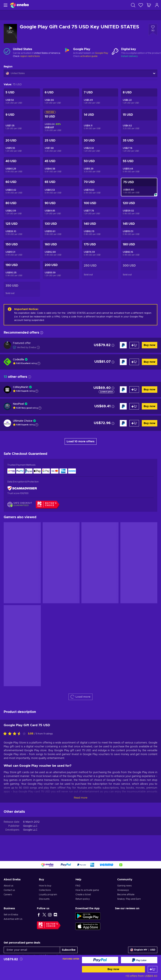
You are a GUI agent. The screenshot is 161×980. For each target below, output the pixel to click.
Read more (81, 798)
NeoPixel (18, 404)
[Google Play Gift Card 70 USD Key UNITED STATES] (100, 187)
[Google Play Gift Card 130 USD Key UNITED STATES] (61, 229)
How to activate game (87, 890)
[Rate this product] (16, 734)
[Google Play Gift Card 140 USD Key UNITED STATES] (100, 229)
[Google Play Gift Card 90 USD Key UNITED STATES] (61, 208)
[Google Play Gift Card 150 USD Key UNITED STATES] (22, 249)
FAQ (78, 886)
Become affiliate (126, 895)
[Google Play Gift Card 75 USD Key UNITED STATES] (139, 187)
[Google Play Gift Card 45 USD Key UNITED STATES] (61, 166)
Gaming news (124, 886)
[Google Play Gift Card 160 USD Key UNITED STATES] (61, 249)
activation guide (89, 56)
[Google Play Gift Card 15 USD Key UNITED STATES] (139, 121)
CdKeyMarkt (21, 387)
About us (8, 886)
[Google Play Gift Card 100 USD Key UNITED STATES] (100, 208)
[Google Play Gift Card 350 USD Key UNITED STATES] (22, 289)
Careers (8, 895)
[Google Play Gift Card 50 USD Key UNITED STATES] (100, 166)
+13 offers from (141, 976)
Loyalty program (48, 895)
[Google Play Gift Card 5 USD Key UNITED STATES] (22, 97)
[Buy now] (100, 960)
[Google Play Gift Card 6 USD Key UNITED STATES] (61, 97)
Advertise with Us (13, 919)
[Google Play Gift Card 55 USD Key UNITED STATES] (139, 166)
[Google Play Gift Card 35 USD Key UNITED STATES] (139, 145)
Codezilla (18, 360)
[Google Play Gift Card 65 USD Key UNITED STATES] (61, 187)
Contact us (9, 890)
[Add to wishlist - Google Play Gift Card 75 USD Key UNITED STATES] (153, 30)
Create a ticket (83, 895)
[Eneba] (19, 5)
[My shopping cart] (149, 5)
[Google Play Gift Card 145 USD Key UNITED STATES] (139, 229)
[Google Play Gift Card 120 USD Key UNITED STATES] (139, 208)
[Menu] (5, 5)
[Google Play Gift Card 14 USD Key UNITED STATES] (100, 121)
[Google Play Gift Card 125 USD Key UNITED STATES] (22, 229)
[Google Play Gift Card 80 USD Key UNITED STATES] (22, 208)
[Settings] (143, 950)
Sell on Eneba (11, 915)
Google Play (102, 53)
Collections (45, 890)
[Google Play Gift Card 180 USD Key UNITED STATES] (139, 249)
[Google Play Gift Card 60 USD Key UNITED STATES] (22, 187)
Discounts (44, 899)
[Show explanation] (39, 363)
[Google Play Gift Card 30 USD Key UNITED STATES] (100, 145)
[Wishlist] (141, 5)
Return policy (83, 899)
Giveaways (123, 890)
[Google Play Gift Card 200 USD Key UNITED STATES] (61, 270)
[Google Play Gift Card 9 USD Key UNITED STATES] (22, 121)
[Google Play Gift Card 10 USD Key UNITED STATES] (61, 121)
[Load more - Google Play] (67, 51)
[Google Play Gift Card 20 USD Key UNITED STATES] (22, 145)
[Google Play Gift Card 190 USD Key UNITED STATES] (22, 270)
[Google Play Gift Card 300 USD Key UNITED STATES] (139, 270)
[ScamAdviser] (22, 488)
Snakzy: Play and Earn (129, 899)
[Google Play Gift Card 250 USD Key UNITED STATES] (100, 270)
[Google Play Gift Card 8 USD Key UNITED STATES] (139, 97)
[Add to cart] (153, 969)
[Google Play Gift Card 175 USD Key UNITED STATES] (100, 249)
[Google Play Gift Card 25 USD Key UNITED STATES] (61, 145)
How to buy (45, 886)
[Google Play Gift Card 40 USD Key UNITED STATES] (22, 166)
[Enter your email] (32, 950)
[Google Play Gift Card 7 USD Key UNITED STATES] (100, 97)
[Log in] (157, 5)
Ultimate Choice (23, 421)
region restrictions (30, 56)
